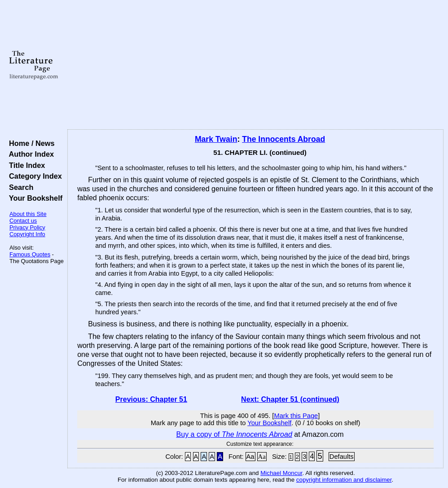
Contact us (23, 221)
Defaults (342, 457)
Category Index (33, 176)
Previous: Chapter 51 (151, 399)
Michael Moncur (281, 473)
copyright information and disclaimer (344, 480)
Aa (250, 457)
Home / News (30, 143)
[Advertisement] (256, 65)
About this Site (28, 214)
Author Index (29, 154)
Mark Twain (216, 139)
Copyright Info (27, 234)
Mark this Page (296, 416)
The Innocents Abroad (283, 139)
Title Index (25, 165)
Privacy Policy (27, 227)
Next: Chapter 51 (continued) (290, 399)
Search (19, 187)
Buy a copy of (234, 434)
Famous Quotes (30, 254)
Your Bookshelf (34, 198)
